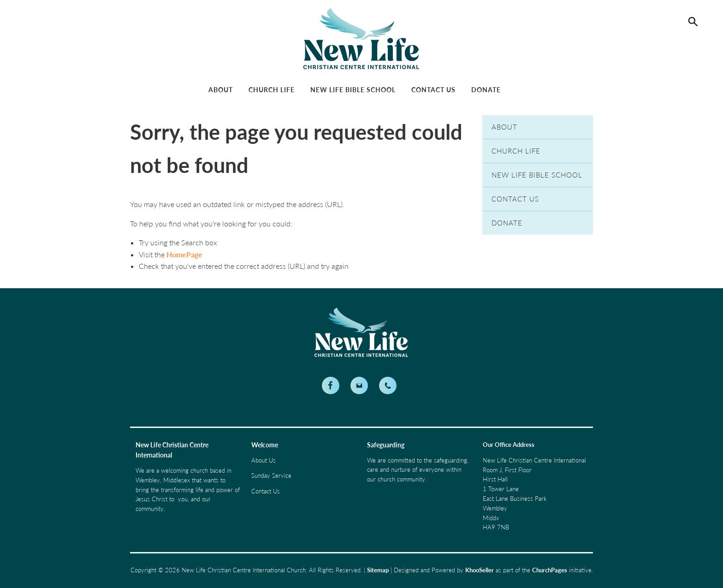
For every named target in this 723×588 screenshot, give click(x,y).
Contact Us (433, 90)
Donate (486, 90)
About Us (264, 460)
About (221, 90)
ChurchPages (550, 570)
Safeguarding (386, 445)
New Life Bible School (353, 90)
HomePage (184, 254)
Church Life (272, 90)
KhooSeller (480, 570)
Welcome (265, 445)
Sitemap (378, 570)
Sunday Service (271, 475)
